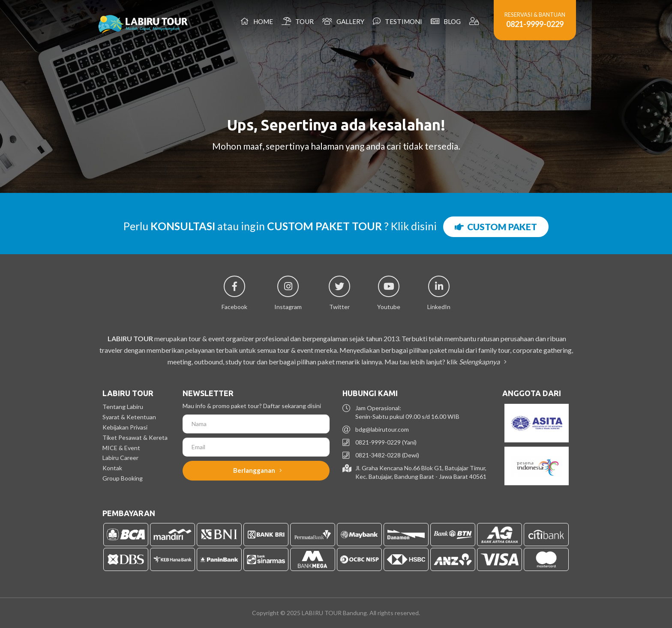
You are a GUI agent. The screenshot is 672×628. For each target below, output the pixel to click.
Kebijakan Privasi (125, 427)
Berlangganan (258, 470)
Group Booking (123, 478)
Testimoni (397, 21)
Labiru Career (120, 458)
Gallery (343, 21)
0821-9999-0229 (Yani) (386, 442)
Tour (298, 21)
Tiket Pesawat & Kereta (135, 437)
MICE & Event (121, 448)
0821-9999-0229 (535, 24)
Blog (446, 21)
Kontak (112, 468)
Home (257, 21)
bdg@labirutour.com (382, 429)
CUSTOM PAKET (496, 227)
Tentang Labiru (123, 407)
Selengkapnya (481, 362)
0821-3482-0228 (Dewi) (387, 455)
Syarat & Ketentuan (129, 417)
